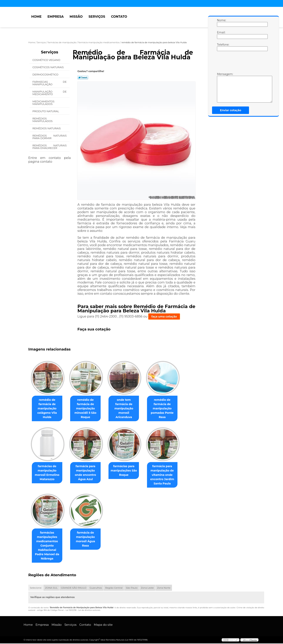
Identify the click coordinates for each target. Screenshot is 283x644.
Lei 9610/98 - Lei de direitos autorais (83, 611)
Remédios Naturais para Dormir (50, 137)
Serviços (97, 17)
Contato (119, 17)
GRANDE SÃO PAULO (74, 588)
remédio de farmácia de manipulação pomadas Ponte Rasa (168, 409)
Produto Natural (46, 111)
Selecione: (36, 588)
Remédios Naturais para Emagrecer (50, 147)
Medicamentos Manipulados (43, 103)
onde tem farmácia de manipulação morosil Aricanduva (128, 404)
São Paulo (132, 588)
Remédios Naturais (47, 128)
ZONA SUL (51, 588)
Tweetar (83, 77)
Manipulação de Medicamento (50, 93)
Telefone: (221, 47)
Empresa (56, 17)
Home (36, 17)
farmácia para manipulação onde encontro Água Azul (88, 473)
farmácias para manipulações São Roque (128, 471)
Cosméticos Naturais (48, 67)
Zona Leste (147, 588)
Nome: (221, 23)
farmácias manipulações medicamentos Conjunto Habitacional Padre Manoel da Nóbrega (48, 546)
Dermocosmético (46, 74)
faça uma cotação (164, 316)
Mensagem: (221, 87)
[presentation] (242, 63)
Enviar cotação (231, 110)
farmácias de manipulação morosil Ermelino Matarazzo (48, 473)
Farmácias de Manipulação (50, 83)
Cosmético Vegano (47, 60)
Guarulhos (96, 588)
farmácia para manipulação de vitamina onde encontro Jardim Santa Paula (168, 475)
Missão (76, 17)
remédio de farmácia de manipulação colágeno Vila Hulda (48, 409)
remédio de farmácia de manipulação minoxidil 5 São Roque (88, 409)
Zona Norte (164, 588)
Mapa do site (103, 625)
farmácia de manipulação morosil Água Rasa (88, 538)
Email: (221, 35)
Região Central (114, 588)
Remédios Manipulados (43, 120)
